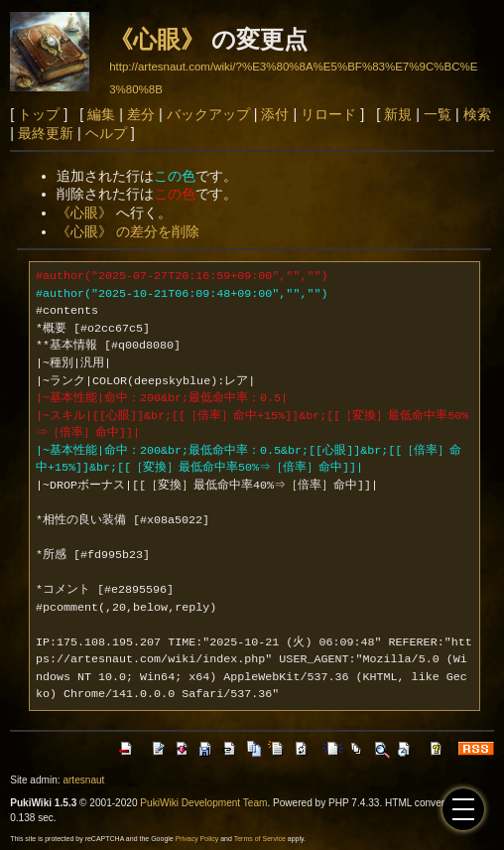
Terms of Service (260, 839)
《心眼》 (157, 39)
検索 (477, 114)
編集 (101, 114)
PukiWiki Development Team (203, 803)
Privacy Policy (197, 839)
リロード (328, 114)
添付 (275, 114)
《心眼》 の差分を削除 (128, 231)
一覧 (438, 114)
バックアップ (208, 114)
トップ (39, 114)
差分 (141, 114)
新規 (398, 114)
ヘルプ (106, 133)
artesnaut (83, 780)
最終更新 (46, 133)
